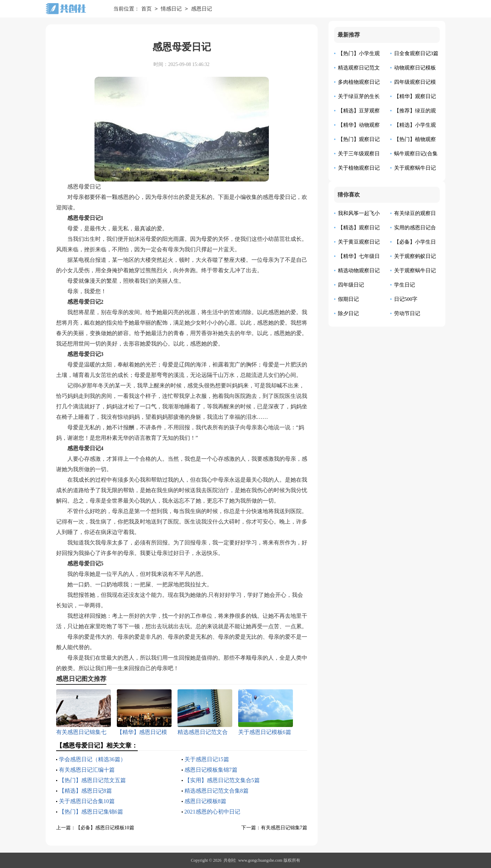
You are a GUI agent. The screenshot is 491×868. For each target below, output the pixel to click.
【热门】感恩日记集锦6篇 (91, 812)
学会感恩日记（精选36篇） (92, 759)
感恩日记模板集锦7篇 (211, 770)
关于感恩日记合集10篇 (87, 801)
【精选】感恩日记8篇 (85, 791)
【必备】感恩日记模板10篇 (105, 828)
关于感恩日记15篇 (207, 759)
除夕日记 (348, 313)
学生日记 (405, 285)
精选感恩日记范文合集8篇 (217, 791)
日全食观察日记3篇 (416, 53)
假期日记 (348, 299)
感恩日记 (202, 9)
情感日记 (171, 9)
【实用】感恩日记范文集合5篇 (222, 780)
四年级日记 (351, 285)
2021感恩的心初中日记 (212, 812)
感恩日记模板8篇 (205, 801)
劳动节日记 (407, 313)
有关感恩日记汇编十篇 (87, 770)
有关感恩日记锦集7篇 (284, 828)
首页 (146, 9)
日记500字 (406, 299)
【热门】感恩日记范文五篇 (92, 780)
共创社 (230, 860)
